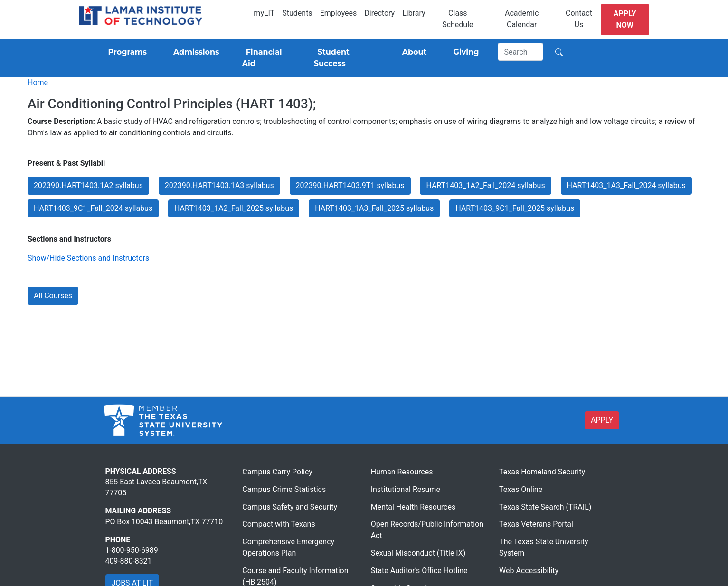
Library (414, 13)
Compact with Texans (279, 524)
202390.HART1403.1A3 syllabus (219, 185)
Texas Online (521, 489)
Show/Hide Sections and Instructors (88, 258)
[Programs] (126, 52)
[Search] (520, 52)
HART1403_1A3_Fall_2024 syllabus (626, 185)
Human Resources (402, 472)
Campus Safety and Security (290, 507)
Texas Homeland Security (542, 472)
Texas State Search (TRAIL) (545, 507)
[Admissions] (194, 52)
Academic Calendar (522, 19)
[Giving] (464, 52)
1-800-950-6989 (132, 550)
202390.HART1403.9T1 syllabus (350, 185)
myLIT (264, 13)
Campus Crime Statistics (284, 489)
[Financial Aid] (267, 58)
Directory (379, 13)
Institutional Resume (406, 489)
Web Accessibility (529, 571)
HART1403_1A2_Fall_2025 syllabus (234, 208)
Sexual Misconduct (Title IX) (418, 553)
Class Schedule (458, 19)
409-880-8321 (129, 561)
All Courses (53, 296)
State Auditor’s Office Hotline (419, 571)
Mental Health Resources (413, 507)
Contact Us (579, 19)
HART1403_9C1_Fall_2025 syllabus (515, 208)
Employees (339, 13)
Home (38, 82)
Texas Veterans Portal (536, 524)
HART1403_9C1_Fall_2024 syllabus (93, 208)
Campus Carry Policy (277, 472)
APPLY (602, 420)
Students (297, 13)
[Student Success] (345, 58)
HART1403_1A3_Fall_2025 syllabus (374, 208)
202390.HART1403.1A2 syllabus (88, 185)
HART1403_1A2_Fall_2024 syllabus (485, 185)
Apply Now (625, 19)
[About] (413, 52)
